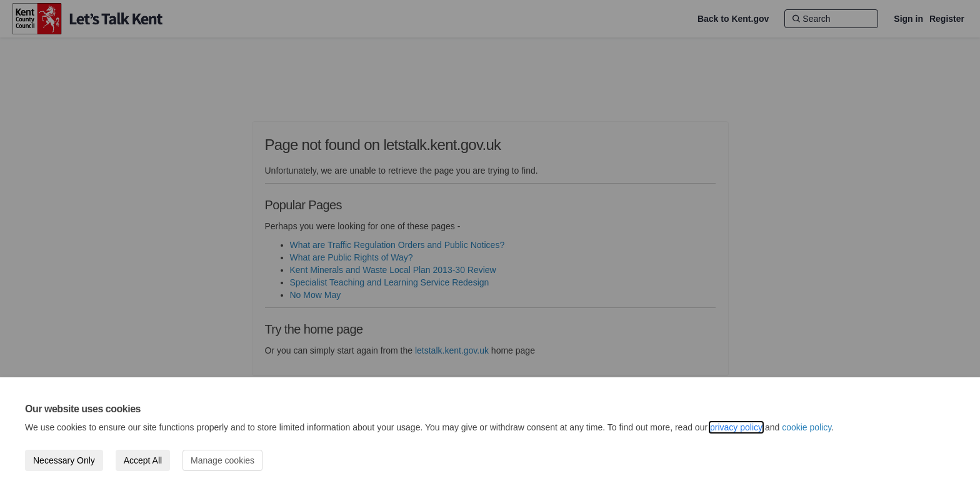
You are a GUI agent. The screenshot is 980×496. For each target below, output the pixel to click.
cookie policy (807, 427)
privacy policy (736, 427)
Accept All (143, 460)
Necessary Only (64, 460)
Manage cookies (222, 460)
